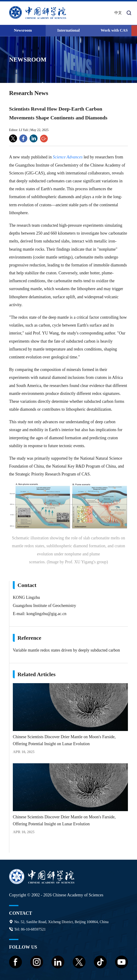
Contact (21, 913)
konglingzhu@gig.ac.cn (46, 614)
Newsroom (23, 30)
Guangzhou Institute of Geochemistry (44, 606)
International (68, 30)
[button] (134, 31)
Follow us (23, 947)
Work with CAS (114, 30)
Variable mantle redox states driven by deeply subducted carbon (66, 650)
